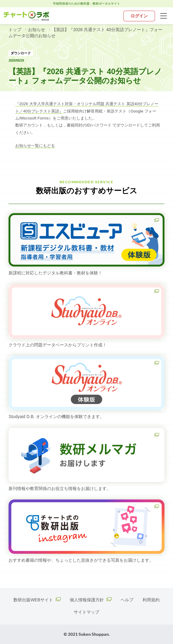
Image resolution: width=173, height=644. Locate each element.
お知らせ (37, 30)
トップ (16, 30)
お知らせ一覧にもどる (35, 146)
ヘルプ (127, 600)
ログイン (139, 16)
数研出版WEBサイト (37, 600)
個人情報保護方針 (91, 600)
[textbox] (86, 122)
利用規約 (151, 600)
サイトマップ (86, 612)
